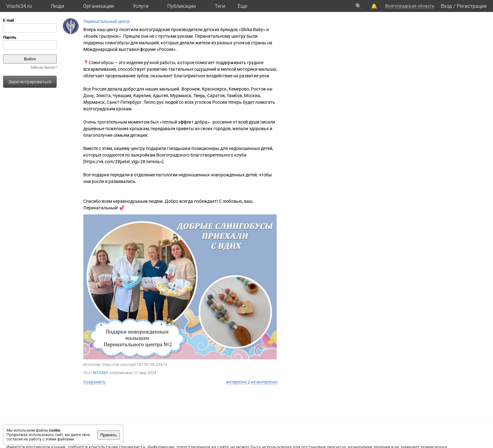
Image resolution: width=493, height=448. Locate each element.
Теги (220, 6)
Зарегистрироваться (30, 82)
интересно (237, 382)
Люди (57, 6)
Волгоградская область (410, 6)
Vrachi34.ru (19, 6)
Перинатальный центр (107, 21)
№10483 (100, 373)
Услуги (141, 6)
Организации (98, 6)
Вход (446, 6)
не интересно (264, 382)
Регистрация (472, 6)
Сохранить (94, 382)
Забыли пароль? (43, 67)
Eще (242, 6)
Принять (108, 435)
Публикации (182, 6)
